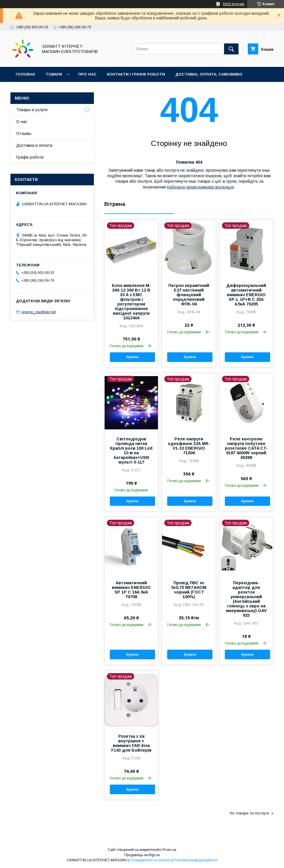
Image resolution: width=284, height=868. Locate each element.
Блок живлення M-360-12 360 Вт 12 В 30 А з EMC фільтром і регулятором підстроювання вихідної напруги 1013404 (131, 302)
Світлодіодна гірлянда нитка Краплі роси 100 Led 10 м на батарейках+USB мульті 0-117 (131, 451)
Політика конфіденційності (196, 860)
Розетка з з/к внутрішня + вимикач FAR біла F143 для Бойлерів (131, 743)
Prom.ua (169, 850)
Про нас (87, 74)
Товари (54, 74)
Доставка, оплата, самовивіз (209, 74)
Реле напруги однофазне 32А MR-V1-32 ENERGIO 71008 (189, 446)
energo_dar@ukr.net (39, 312)
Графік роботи (30, 157)
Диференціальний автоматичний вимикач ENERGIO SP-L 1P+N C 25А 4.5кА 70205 (246, 295)
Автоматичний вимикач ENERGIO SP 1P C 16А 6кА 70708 (131, 590)
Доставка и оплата (34, 145)
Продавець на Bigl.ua (142, 855)
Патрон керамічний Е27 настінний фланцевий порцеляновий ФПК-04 (189, 295)
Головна (25, 74)
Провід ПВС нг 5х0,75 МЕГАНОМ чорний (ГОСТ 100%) (189, 590)
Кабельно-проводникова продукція (200, 187)
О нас (22, 122)
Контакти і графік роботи (136, 74)
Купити (132, 357)
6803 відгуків (234, 4)
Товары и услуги (32, 110)
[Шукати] (231, 49)
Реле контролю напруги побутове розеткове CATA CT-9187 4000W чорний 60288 (246, 448)
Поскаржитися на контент (150, 860)
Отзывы (24, 133)
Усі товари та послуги (249, 813)
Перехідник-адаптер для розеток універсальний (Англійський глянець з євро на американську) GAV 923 (246, 599)
